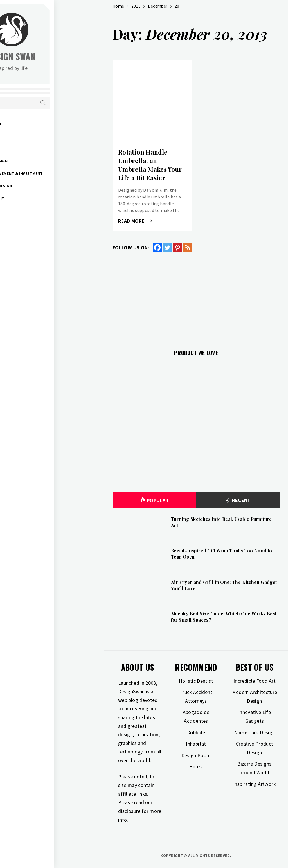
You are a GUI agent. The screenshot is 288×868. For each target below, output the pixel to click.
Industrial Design (44, 186)
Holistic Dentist (196, 681)
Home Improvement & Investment (59, 173)
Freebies (34, 223)
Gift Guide (36, 136)
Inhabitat (196, 744)
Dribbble (196, 732)
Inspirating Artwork (255, 784)
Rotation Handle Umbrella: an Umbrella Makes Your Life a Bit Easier (150, 165)
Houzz (196, 767)
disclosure (129, 811)
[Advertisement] (196, 297)
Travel (32, 211)
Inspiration (37, 149)
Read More (135, 221)
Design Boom (196, 755)
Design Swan (62, 56)
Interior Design (42, 161)
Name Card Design (255, 732)
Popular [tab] (154, 500)
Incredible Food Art (255, 681)
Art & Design (38, 124)
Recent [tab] (238, 500)
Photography (40, 198)
